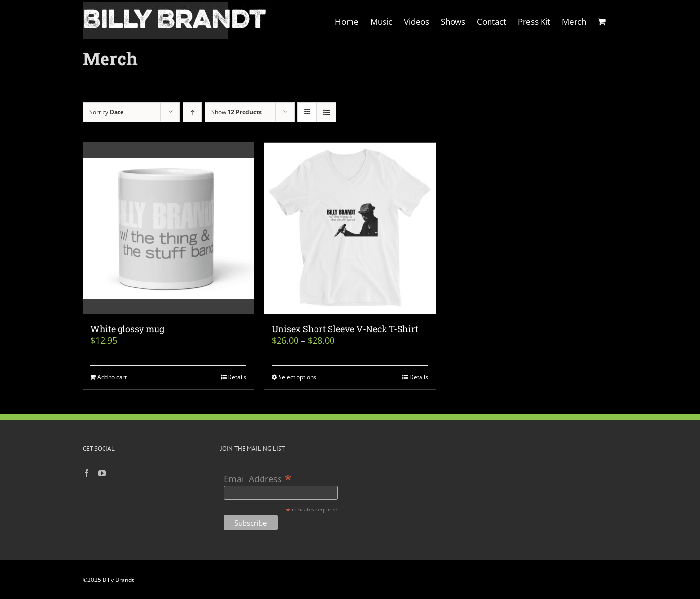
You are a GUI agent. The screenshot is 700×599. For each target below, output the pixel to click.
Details (237, 377)
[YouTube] (102, 473)
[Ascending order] (192, 112)
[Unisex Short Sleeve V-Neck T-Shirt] (350, 228)
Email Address (258, 478)
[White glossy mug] (168, 228)
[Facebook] (87, 473)
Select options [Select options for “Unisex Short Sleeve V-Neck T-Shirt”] (297, 377)
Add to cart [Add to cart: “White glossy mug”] (112, 377)
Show (236, 112)
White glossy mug (127, 329)
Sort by (106, 112)
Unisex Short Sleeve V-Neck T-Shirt (345, 329)
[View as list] (326, 112)
